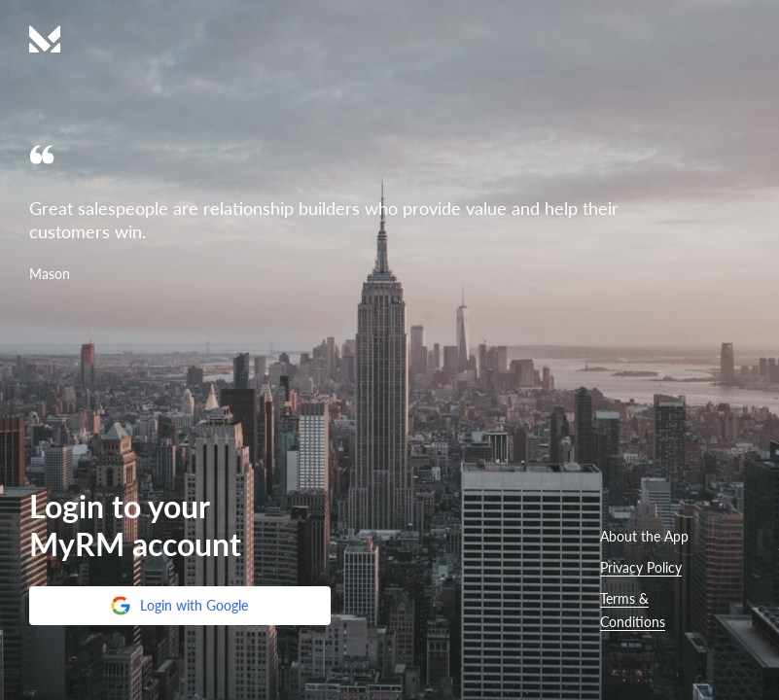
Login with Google (178, 606)
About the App (644, 536)
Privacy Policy (641, 567)
